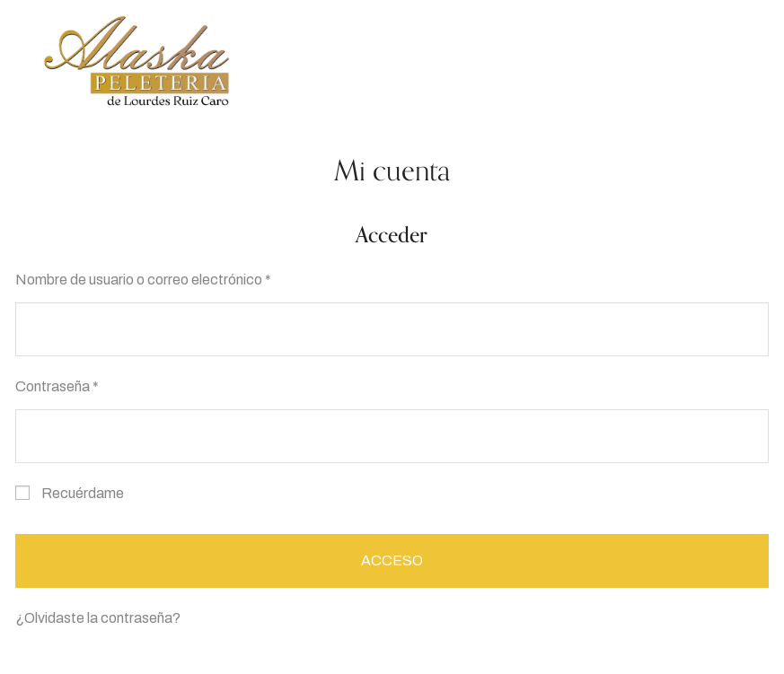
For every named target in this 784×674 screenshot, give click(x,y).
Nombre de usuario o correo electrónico (148, 277)
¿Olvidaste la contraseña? (98, 618)
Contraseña (62, 384)
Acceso (392, 560)
